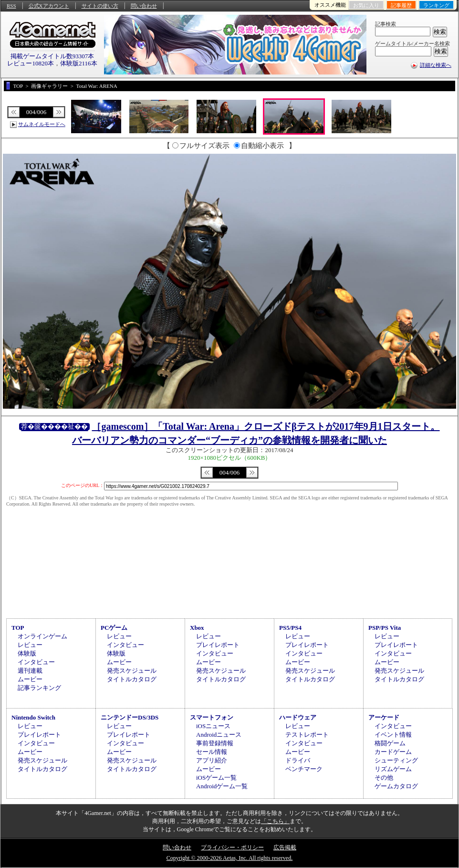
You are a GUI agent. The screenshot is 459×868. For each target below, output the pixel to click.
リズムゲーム (393, 769)
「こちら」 (275, 821)
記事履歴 (401, 5)
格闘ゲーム (390, 743)
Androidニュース (219, 735)
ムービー (30, 679)
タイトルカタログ (132, 679)
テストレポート (307, 735)
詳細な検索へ (436, 65)
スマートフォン (212, 717)
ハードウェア (298, 717)
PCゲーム (114, 628)
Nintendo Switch (33, 717)
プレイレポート (218, 645)
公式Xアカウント (49, 6)
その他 (384, 778)
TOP (18, 628)
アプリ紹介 (212, 760)
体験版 (27, 653)
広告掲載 (285, 847)
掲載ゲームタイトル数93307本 (52, 56)
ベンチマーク (304, 769)
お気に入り (366, 5)
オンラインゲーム (42, 636)
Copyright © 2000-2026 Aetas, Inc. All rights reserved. (229, 858)
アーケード (384, 717)
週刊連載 (30, 671)
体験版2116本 (79, 63)
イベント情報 (393, 735)
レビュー (30, 645)
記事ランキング (39, 688)
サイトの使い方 (100, 6)
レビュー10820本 (31, 63)
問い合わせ (144, 6)
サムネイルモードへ (42, 124)
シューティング (396, 760)
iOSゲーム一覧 (216, 778)
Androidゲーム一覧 (222, 786)
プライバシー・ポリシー (232, 847)
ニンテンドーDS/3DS (130, 717)
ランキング (436, 5)
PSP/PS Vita (385, 628)
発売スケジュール (132, 671)
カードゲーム (393, 752)
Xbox (197, 628)
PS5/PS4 (290, 628)
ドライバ (298, 760)
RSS (11, 6)
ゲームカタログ (396, 786)
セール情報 (212, 752)
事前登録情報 (215, 743)
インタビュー (36, 662)
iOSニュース (213, 726)
